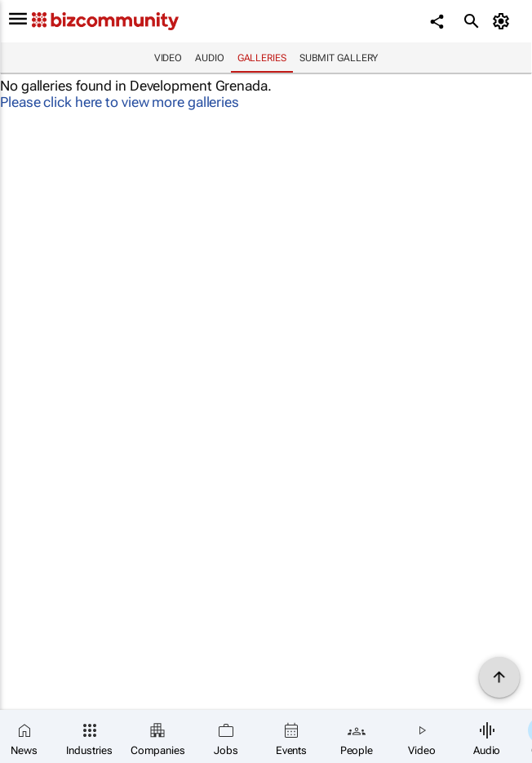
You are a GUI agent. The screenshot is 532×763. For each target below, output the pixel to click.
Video (168, 58)
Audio (210, 58)
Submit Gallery (339, 58)
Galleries (262, 58)
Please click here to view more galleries (120, 102)
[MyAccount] (504, 21)
